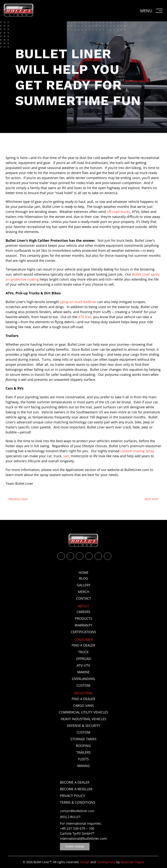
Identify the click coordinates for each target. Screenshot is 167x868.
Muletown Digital (132, 862)
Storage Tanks (83, 739)
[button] (152, 11)
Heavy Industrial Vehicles (83, 719)
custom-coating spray (137, 451)
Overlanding (83, 679)
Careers (83, 612)
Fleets (83, 759)
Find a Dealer (83, 645)
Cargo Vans (83, 705)
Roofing (83, 746)
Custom (83, 685)
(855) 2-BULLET (70, 817)
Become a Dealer (75, 782)
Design (85, 862)
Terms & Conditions (78, 802)
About (83, 606)
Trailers (83, 752)
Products (83, 618)
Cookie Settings (75, 846)
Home (83, 573)
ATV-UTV (83, 665)
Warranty (83, 625)
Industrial (83, 693)
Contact (83, 598)
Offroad (83, 659)
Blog (83, 578)
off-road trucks (118, 212)
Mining (83, 766)
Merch (83, 592)
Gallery (83, 585)
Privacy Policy (73, 796)
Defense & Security (83, 726)
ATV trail (85, 317)
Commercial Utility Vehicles (83, 712)
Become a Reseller (76, 789)
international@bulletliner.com (83, 838)
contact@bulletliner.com (77, 811)
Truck (83, 652)
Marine (83, 672)
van (66, 456)
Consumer (83, 639)
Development (106, 862)
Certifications (83, 632)
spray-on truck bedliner (78, 302)
